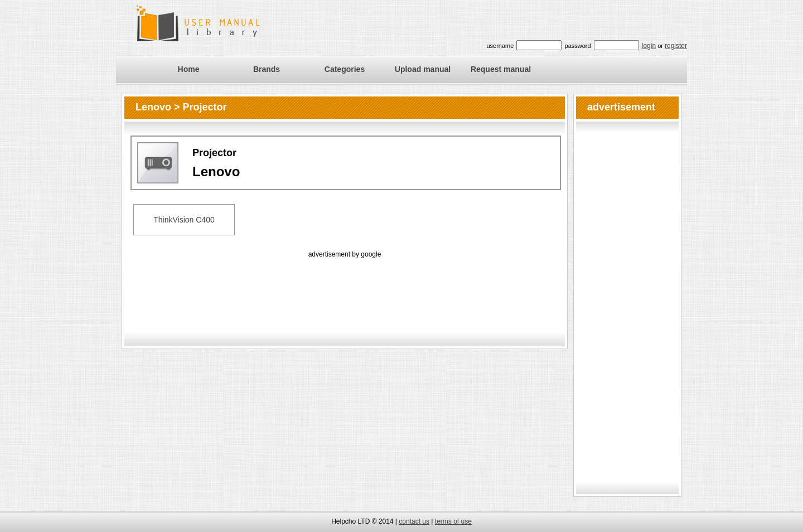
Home (189, 69)
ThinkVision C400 (184, 220)
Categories (345, 69)
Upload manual (423, 69)
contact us (414, 521)
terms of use (453, 521)
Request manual (501, 69)
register (676, 46)
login (649, 46)
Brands (267, 69)
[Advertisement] (345, 286)
